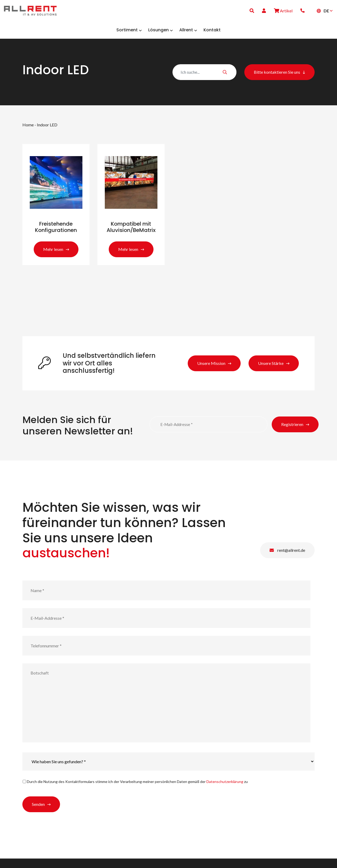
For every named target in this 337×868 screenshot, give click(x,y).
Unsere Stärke (271, 372)
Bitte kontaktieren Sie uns (277, 76)
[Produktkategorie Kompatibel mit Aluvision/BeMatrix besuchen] (131, 211)
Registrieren (292, 434)
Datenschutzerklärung (225, 791)
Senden (38, 814)
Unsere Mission (211, 372)
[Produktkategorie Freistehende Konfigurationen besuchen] (56, 211)
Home (28, 128)
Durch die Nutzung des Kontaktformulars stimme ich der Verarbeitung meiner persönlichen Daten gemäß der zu (137, 791)
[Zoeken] (204, 76)
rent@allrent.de (287, 559)
